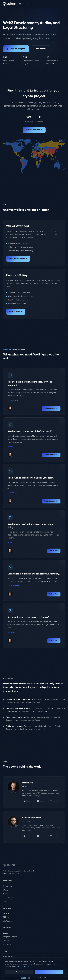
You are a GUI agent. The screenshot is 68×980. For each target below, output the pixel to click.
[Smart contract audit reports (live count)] (11, 61)
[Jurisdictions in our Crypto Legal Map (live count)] (32, 61)
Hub (5, 901)
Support (6, 933)
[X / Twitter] (34, 977)
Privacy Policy (8, 957)
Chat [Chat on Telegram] (23, 977)
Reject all (19, 972)
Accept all (49, 972)
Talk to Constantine (51, 408)
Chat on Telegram (16, 49)
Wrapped (7, 890)
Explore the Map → (34, 130)
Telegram (28, 801)
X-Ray (5, 894)
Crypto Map (8, 886)
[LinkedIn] (29, 977)
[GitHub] (40, 977)
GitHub (6, 917)
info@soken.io (8, 921)
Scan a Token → (16, 312)
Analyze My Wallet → (18, 259)
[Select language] (22, 4)
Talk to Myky (54, 551)
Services (6, 913)
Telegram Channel (10, 937)
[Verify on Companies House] (55, 61)
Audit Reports (40, 49)
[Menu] (32, 4)
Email (53, 801)
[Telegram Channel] (45, 977)
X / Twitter (7, 944)
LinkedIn (41, 801)
